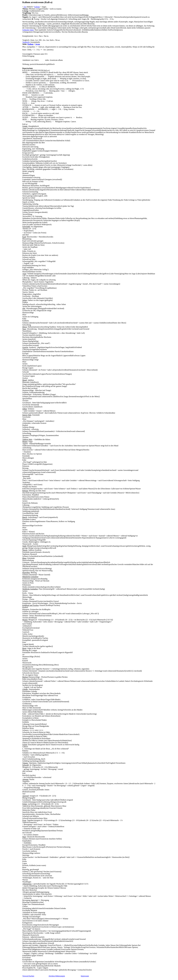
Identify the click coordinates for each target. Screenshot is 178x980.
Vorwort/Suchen (28, 976)
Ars (25, 7)
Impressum (85, 976)
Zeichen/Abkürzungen (57, 976)
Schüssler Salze (28, 30)
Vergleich (26, 42)
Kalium (37, 7)
